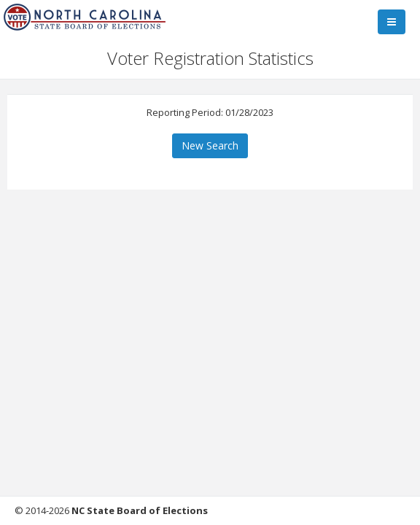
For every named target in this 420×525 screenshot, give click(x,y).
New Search (210, 145)
